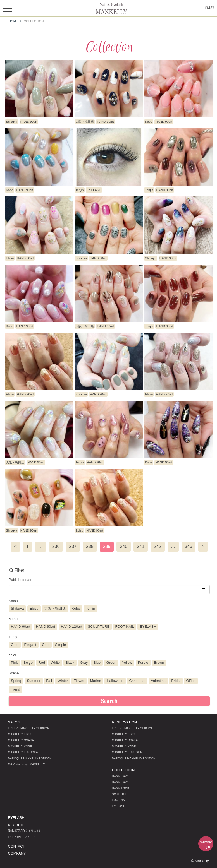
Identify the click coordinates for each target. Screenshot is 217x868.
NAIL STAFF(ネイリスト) (24, 831)
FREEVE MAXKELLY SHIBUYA (28, 728)
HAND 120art (121, 788)
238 (90, 546)
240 (124, 546)
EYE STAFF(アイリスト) (24, 837)
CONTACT (17, 846)
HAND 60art (120, 776)
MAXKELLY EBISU (20, 734)
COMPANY (17, 853)
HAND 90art (120, 782)
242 (158, 546)
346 (189, 546)
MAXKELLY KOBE (20, 746)
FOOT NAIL (120, 800)
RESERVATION (125, 722)
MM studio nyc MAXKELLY (27, 764)
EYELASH (119, 806)
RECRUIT (16, 825)
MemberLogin (206, 845)
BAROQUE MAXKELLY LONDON (30, 758)
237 (73, 546)
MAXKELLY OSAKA (21, 740)
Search (109, 701)
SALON (14, 722)
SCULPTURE (121, 794)
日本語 (210, 8)
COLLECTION (123, 770)
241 (141, 546)
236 (56, 546)
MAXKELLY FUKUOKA (23, 752)
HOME (13, 21)
